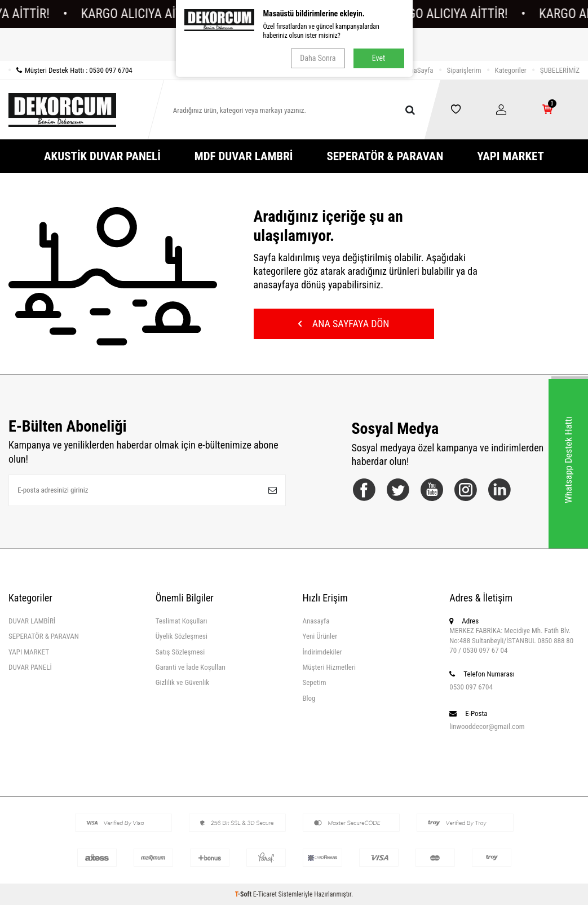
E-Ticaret (265, 894)
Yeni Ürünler (320, 636)
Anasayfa (316, 621)
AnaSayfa (420, 70)
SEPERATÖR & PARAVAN (385, 156)
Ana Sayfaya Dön (344, 324)
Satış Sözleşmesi (180, 652)
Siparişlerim (464, 70)
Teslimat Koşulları (182, 621)
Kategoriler (511, 70)
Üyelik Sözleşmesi (182, 636)
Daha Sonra (318, 58)
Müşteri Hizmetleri (329, 667)
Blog (309, 698)
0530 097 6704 (471, 687)
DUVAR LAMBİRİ (32, 621)
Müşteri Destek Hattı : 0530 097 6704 (70, 70)
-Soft (244, 894)
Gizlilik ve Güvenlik (182, 682)
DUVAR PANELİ (30, 667)
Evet (379, 58)
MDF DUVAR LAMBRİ (244, 156)
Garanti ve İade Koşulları (191, 667)
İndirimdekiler (322, 652)
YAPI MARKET (510, 156)
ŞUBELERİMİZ (560, 70)
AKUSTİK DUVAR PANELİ (102, 156)
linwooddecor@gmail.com (487, 726)
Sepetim (315, 682)
